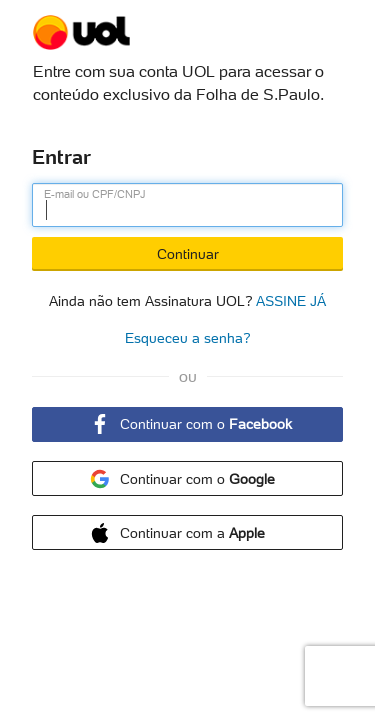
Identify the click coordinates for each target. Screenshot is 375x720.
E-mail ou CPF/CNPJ (95, 194)
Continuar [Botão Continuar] (188, 254)
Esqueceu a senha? (188, 338)
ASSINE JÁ (291, 299)
